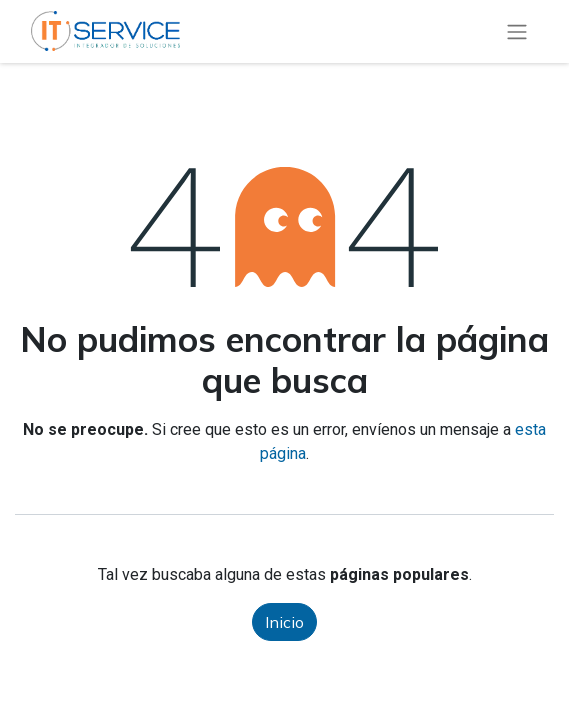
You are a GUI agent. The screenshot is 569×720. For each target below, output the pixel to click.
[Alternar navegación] (517, 31)
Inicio (284, 622)
